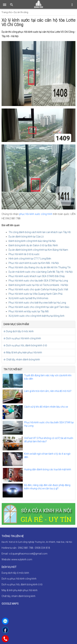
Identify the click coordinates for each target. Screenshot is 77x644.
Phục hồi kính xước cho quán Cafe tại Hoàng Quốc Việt (38, 289)
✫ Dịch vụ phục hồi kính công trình (22, 338)
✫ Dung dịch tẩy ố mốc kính (19, 331)
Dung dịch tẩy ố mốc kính (15, 573)
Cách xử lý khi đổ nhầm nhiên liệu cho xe (46, 407)
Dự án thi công (21, 12)
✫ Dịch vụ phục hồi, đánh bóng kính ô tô (25, 345)
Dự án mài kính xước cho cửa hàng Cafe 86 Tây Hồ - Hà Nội (41, 272)
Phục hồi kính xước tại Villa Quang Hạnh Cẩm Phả (36, 294)
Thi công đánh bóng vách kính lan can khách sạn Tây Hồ (40, 232)
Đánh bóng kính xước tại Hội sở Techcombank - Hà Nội (38, 285)
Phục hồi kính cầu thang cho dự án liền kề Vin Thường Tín (40, 267)
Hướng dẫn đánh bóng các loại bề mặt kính (48, 469)
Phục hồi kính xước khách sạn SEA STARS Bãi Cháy (37, 276)
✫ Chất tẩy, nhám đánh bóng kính (22, 360)
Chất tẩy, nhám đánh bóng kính (18, 596)
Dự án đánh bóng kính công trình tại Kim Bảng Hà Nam (38, 250)
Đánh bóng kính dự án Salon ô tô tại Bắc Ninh (33, 245)
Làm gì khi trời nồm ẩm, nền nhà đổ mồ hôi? (48, 391)
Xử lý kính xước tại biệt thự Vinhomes (28, 298)
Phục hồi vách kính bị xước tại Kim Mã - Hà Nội (34, 263)
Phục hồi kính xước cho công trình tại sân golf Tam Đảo (39, 307)
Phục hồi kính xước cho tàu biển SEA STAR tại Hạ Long (38, 281)
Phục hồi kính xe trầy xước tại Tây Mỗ (29, 311)
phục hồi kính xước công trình (36, 214)
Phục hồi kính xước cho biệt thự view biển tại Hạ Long (37, 303)
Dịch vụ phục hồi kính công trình (19, 579)
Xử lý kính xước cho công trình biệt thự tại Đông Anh (36, 316)
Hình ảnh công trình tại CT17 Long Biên (30, 259)
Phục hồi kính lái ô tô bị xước (24, 254)
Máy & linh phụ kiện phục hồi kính (20, 590)
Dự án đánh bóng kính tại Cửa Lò (26, 237)
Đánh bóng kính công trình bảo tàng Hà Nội (32, 241)
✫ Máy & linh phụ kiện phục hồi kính (23, 352)
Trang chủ (7, 12)
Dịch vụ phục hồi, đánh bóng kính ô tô (22, 584)
